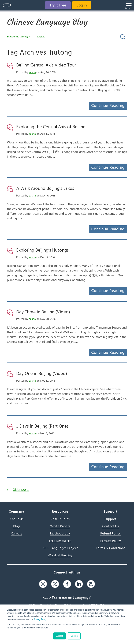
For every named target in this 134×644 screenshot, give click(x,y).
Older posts (21, 490)
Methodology (60, 534)
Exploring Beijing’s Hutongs (42, 250)
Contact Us (111, 526)
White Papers (60, 526)
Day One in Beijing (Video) (42, 374)
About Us (17, 519)
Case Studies (60, 519)
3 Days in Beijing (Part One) (42, 426)
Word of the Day (60, 555)
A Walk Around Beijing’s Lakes (45, 188)
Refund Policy (111, 534)
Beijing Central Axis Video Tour (46, 65)
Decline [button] (74, 636)
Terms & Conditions (111, 548)
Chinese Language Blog (47, 22)
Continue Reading (108, 106)
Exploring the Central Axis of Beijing (51, 127)
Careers (17, 534)
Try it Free (58, 5)
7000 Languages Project (60, 548)
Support (111, 519)
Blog (17, 526)
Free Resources (60, 541)
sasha (32, 72)
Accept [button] (60, 636)
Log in (82, 5)
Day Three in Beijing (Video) (43, 312)
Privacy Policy (40, 619)
